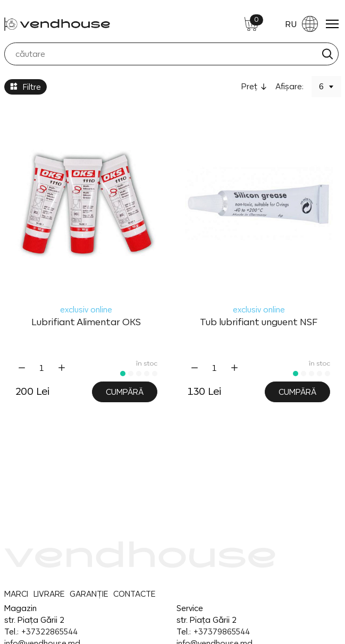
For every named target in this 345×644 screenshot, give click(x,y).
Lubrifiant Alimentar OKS (86, 322)
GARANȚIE (89, 594)
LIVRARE (49, 594)
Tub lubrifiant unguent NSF (259, 322)
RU (301, 24)
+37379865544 (221, 632)
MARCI (16, 594)
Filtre (26, 87)
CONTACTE (134, 594)
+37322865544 (49, 632)
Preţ (249, 86)
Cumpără (125, 392)
